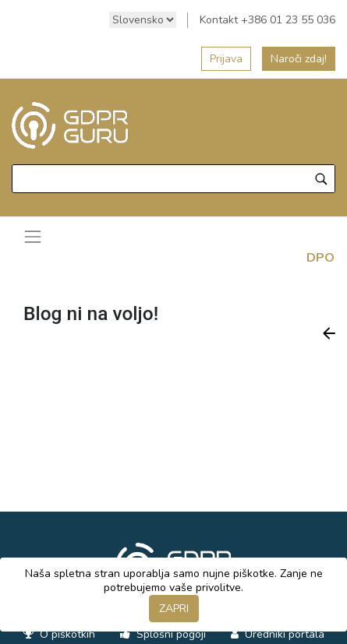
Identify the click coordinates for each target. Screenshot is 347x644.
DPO (320, 258)
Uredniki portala (283, 634)
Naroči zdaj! (299, 59)
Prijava (226, 59)
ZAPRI (174, 609)
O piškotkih (66, 634)
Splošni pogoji (170, 634)
